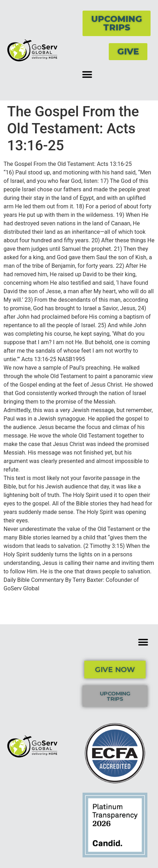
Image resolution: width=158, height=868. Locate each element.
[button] (87, 74)
